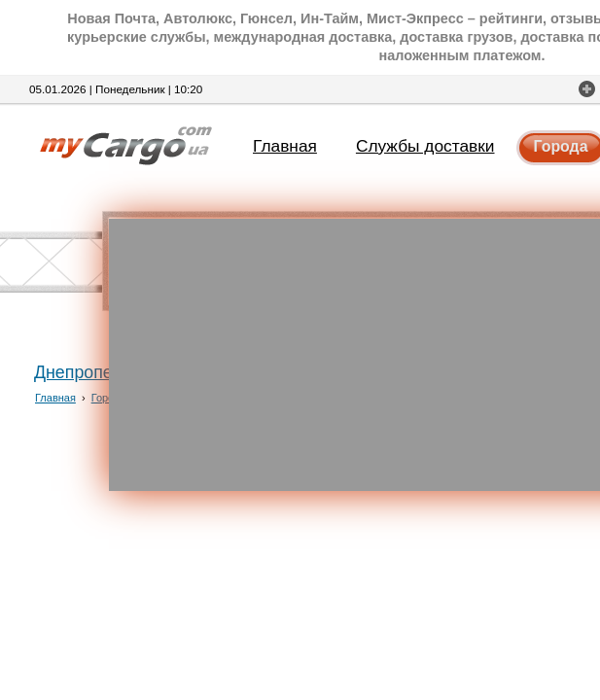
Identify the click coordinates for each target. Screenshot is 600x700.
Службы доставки (425, 146)
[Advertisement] (354, 355)
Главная (285, 146)
